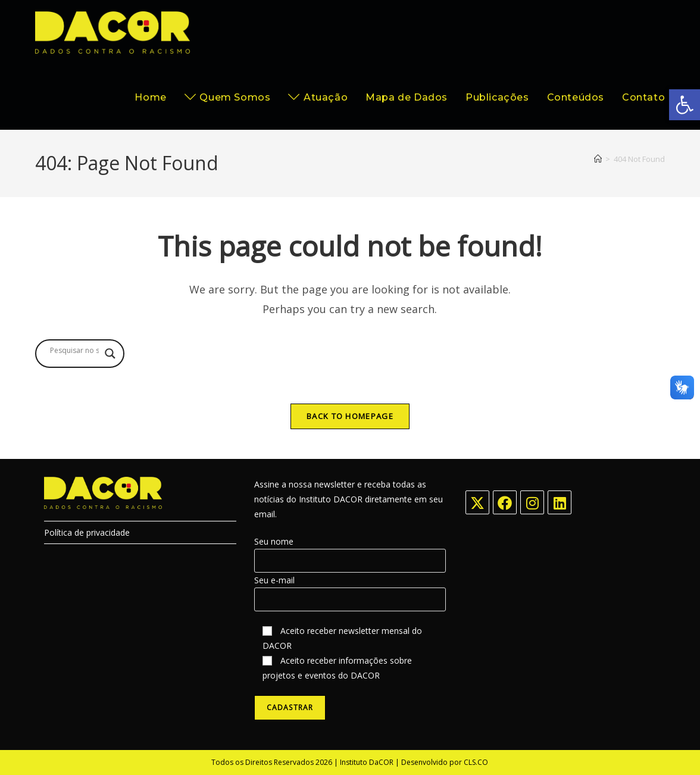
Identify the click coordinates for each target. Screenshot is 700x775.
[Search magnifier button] (110, 354)
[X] (477, 502)
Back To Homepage (350, 416)
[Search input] (74, 351)
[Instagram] (532, 502)
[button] (685, 105)
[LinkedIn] (560, 502)
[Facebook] (505, 502)
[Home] (598, 159)
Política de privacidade (87, 532)
